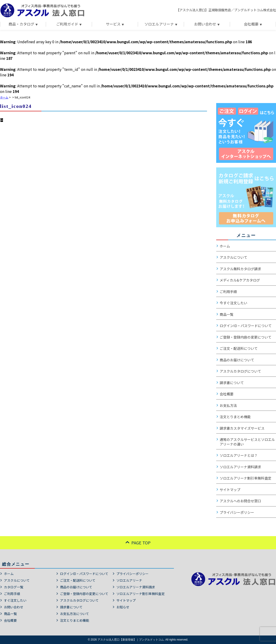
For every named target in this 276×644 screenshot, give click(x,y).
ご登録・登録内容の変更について (246, 337)
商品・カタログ (21, 24)
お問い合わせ (205, 24)
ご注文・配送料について (239, 348)
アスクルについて (233, 257)
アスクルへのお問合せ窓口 (240, 501)
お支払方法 (228, 405)
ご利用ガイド (67, 24)
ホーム (225, 246)
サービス (113, 24)
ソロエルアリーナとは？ (239, 455)
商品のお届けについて (237, 360)
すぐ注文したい (15, 600)
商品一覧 (227, 314)
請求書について (232, 383)
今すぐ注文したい (233, 303)
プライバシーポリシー (237, 512)
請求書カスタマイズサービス (242, 428)
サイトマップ (230, 490)
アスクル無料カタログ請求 (240, 269)
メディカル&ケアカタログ (240, 280)
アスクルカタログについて (240, 371)
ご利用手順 (228, 292)
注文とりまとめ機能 (235, 417)
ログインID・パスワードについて (246, 326)
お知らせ (123, 607)
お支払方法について (75, 614)
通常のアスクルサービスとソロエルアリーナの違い (247, 442)
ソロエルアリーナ (159, 24)
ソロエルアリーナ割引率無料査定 (246, 478)
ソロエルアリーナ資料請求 (240, 467)
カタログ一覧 (14, 587)
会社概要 (251, 24)
